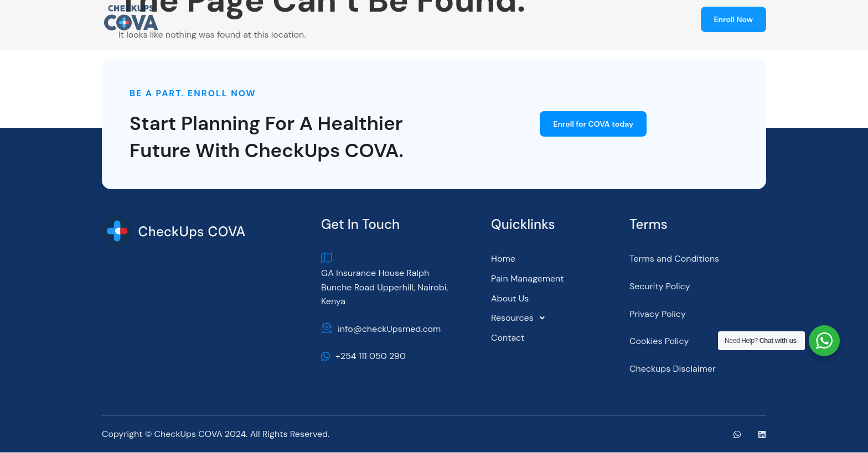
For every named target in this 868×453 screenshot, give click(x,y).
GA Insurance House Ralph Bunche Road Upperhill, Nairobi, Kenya (385, 280)
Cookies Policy (659, 342)
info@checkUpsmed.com (381, 330)
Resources (521, 319)
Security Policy (660, 287)
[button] (557, 319)
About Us (510, 298)
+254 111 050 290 (363, 356)
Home (503, 259)
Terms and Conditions (674, 259)
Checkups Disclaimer (673, 369)
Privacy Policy (658, 314)
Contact (508, 338)
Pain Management (527, 279)
